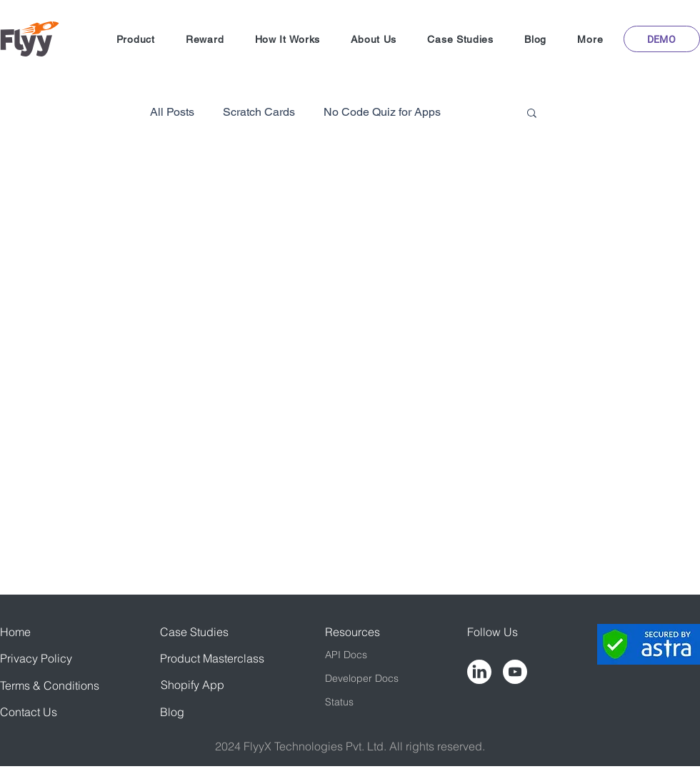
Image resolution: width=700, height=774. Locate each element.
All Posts (172, 112)
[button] (135, 39)
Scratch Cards (259, 112)
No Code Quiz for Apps (382, 112)
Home (15, 632)
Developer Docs (362, 678)
